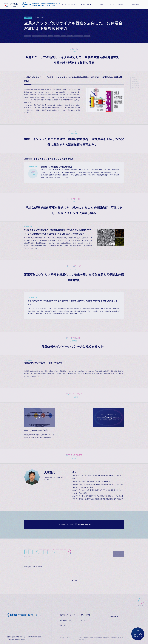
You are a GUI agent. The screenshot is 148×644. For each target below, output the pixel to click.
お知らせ (121, 4)
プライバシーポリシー (66, 637)
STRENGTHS (135, 81)
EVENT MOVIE (136, 88)
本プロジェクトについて (70, 4)
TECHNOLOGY (136, 84)
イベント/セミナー (100, 4)
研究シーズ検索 (86, 4)
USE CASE (135, 79)
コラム (112, 4)
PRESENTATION (136, 86)
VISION (134, 77)
